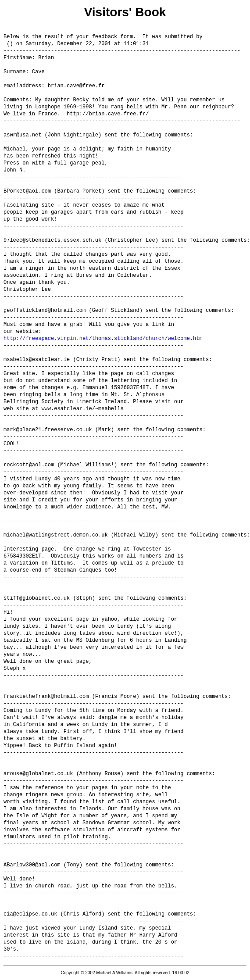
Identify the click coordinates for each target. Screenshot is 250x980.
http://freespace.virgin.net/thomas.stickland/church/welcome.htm (103, 338)
